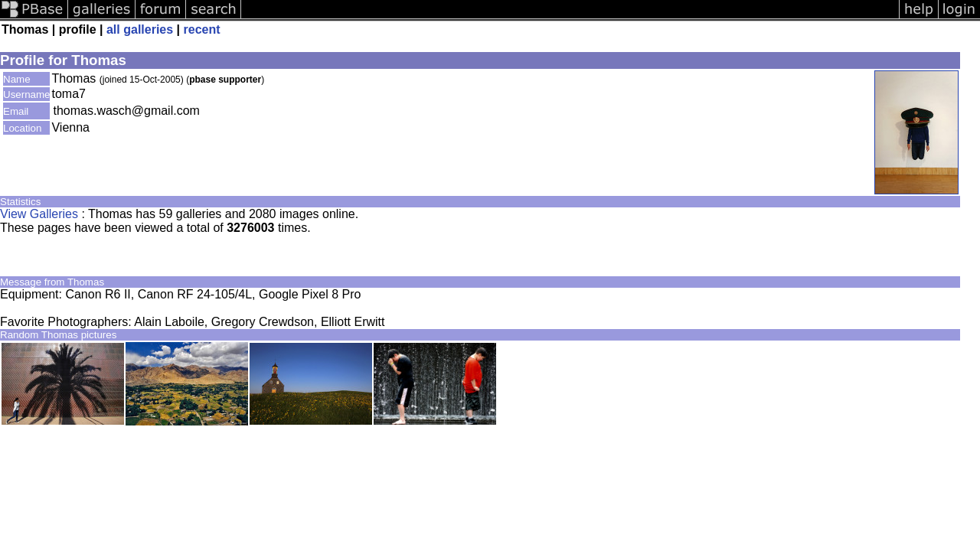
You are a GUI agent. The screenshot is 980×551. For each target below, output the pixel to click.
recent (202, 29)
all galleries (140, 29)
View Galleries (39, 214)
